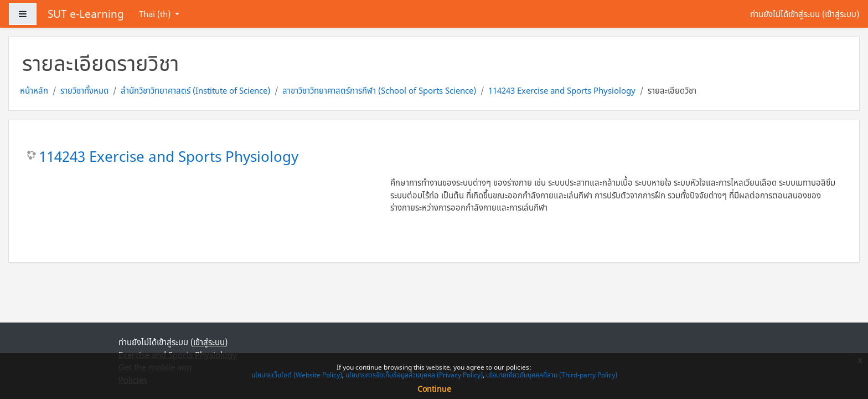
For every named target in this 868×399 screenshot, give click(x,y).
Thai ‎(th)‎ (156, 14)
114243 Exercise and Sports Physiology (562, 90)
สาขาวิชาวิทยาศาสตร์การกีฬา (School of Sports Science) (379, 90)
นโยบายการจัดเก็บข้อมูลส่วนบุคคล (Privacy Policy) (414, 375)
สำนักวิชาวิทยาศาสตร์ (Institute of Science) (195, 90)
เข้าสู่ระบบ (841, 14)
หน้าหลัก (34, 90)
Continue (434, 389)
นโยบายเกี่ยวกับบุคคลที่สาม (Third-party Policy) (552, 375)
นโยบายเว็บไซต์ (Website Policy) (297, 375)
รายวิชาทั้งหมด (84, 90)
